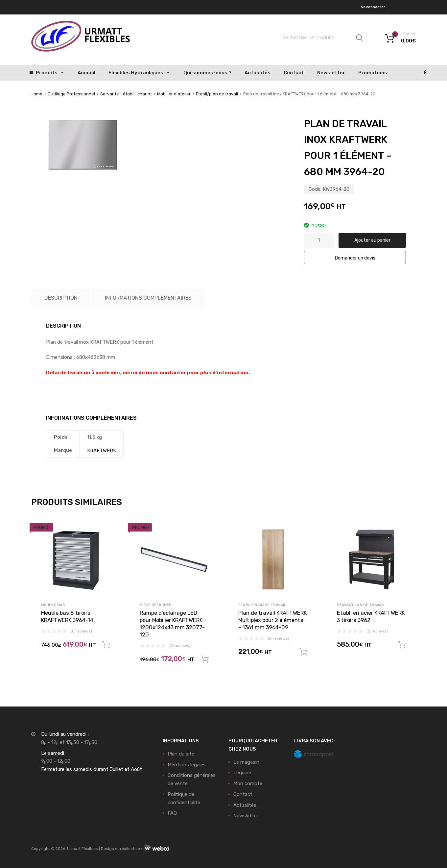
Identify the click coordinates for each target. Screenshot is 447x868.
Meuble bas (53, 605)
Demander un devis (355, 258)
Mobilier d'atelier (174, 94)
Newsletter (331, 73)
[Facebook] (425, 73)
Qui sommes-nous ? (207, 73)
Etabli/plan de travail (217, 94)
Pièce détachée (155, 605)
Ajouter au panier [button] (106, 645)
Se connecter (373, 7)
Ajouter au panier (372, 240)
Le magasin (246, 762)
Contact (294, 73)
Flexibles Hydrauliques (139, 73)
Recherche (360, 39)
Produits (50, 73)
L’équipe (242, 773)
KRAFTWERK (102, 451)
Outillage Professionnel (71, 94)
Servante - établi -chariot (126, 94)
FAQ (172, 813)
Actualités (258, 73)
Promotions (373, 73)
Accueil (86, 73)
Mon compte (248, 783)
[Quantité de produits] (319, 240)
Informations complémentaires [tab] (148, 298)
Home (36, 94)
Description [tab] (61, 298)
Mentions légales (187, 765)
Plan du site (181, 754)
